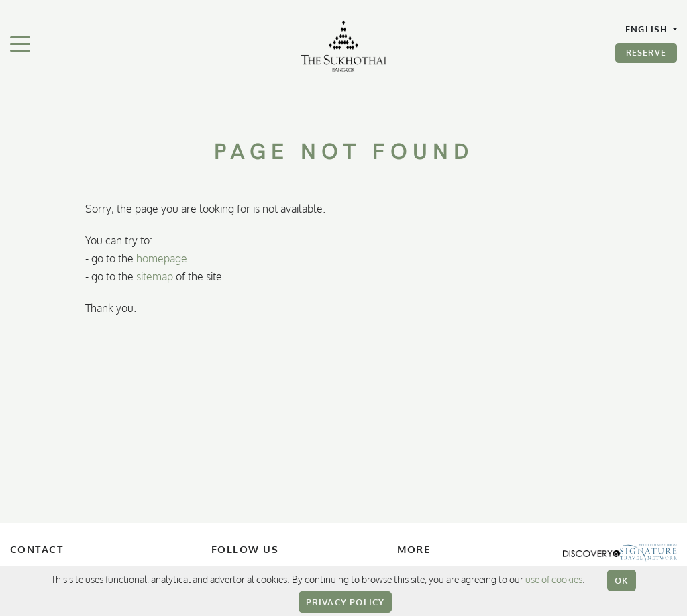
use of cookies (554, 579)
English (648, 29)
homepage (162, 258)
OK (622, 580)
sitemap (155, 276)
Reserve (646, 53)
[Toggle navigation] (20, 43)
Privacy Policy (346, 602)
